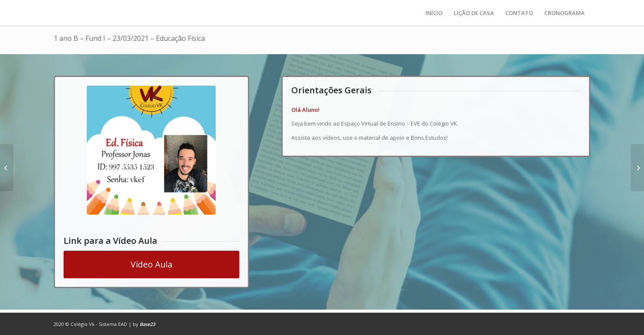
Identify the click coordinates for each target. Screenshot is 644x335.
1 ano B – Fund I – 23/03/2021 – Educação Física (129, 38)
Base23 (147, 324)
